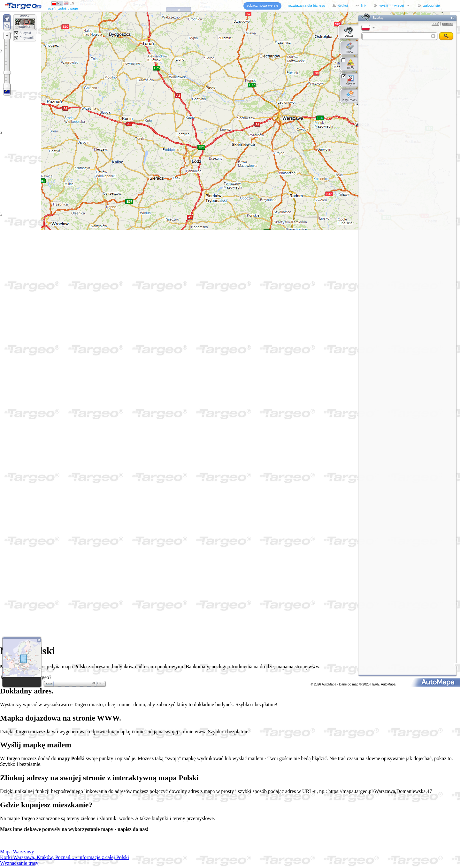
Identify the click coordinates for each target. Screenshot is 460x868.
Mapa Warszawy (17, 852)
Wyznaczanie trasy (19, 863)
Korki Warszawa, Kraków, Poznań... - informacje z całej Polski (65, 857)
